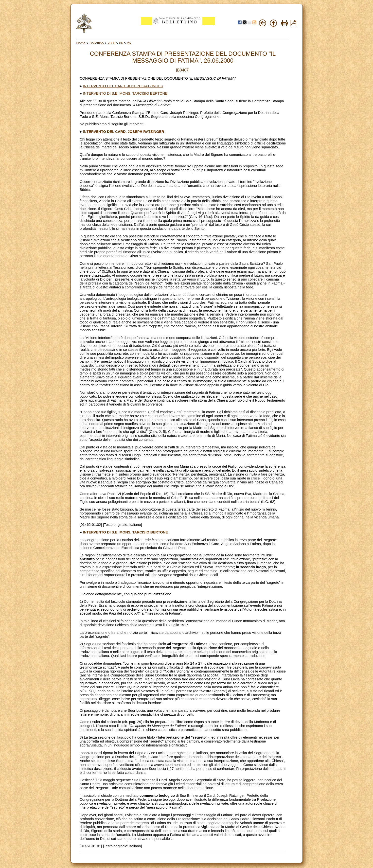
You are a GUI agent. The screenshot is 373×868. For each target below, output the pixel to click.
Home (81, 43)
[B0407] (183, 70)
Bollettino (97, 43)
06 (121, 43)
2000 (111, 43)
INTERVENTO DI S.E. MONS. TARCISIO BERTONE (125, 93)
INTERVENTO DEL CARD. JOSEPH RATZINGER (123, 86)
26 (129, 43)
